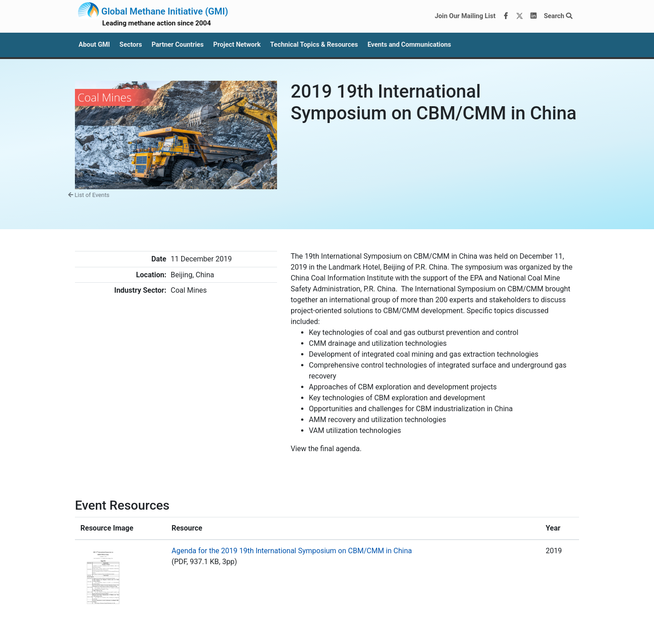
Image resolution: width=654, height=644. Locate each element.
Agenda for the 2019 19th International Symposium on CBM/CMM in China (292, 551)
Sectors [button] (131, 45)
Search (558, 16)
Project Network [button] (237, 45)
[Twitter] (520, 16)
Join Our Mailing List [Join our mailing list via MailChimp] (465, 16)
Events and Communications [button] (409, 45)
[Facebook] (506, 16)
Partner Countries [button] (178, 45)
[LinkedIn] (534, 16)
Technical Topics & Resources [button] (314, 45)
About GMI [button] (94, 45)
